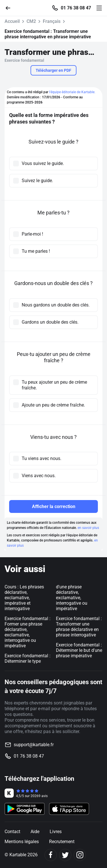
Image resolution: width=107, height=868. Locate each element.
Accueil (12, 21)
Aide (35, 832)
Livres (56, 832)
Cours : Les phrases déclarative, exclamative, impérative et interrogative (24, 598)
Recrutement (62, 842)
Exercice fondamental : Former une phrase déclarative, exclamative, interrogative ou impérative (28, 632)
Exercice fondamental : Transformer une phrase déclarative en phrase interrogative (79, 627)
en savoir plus (88, 528)
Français (52, 21)
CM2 (31, 21)
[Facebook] (51, 855)
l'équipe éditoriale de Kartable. (72, 92)
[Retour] (10, 8)
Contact (12, 832)
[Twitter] (65, 855)
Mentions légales (22, 842)
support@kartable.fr (34, 745)
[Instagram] (80, 855)
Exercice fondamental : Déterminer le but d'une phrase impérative (79, 650)
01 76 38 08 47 (76, 8)
